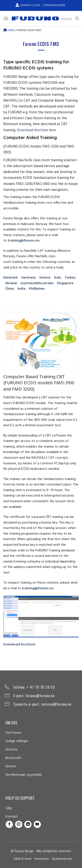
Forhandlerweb (54, 5)
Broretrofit (13, 758)
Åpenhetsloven (62, 859)
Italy (58, 278)
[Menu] (6, 18)
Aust (24, 283)
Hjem (9, 30)
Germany (28, 278)
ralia (50, 283)
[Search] (77, 18)
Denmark (10, 278)
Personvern (42, 859)
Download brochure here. (37, 130)
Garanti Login (28, 5)
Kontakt (11, 817)
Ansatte (11, 750)
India (21, 289)
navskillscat (37, 283)
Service (11, 766)
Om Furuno (13, 733)
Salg (9, 808)
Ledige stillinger (17, 741)
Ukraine (11, 283)
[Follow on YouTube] (37, 824)
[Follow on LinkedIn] (28, 824)
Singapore (65, 283)
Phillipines (37, 289)
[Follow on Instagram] (19, 824)
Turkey (70, 278)
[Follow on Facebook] (9, 824)
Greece (45, 278)
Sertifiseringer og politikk (24, 775)
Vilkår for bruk (22, 859)
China (10, 289)
